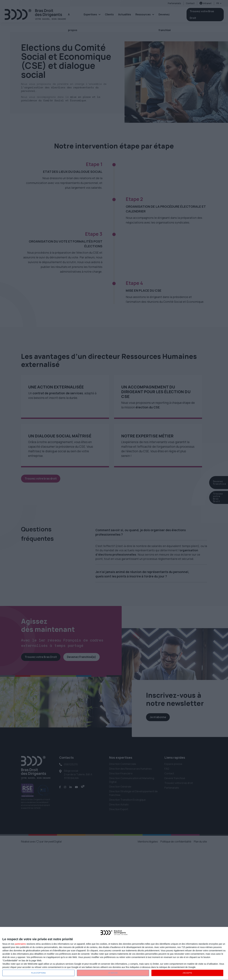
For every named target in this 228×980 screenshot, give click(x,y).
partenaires (20, 944)
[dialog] (114, 954)
